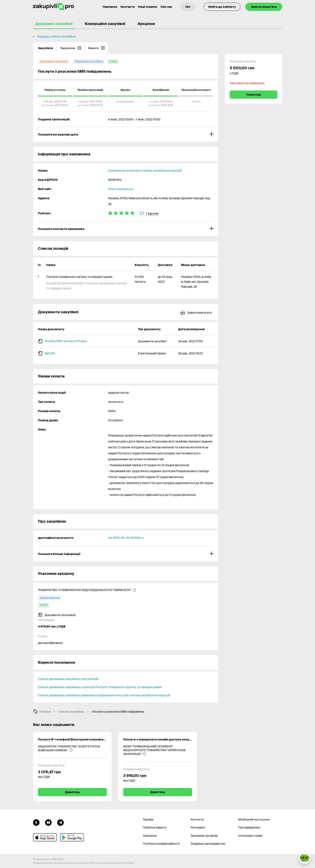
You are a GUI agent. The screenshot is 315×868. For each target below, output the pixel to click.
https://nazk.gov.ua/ (121, 189)
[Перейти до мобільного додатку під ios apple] (45, 837)
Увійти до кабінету (222, 7)
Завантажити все (196, 312)
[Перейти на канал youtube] (48, 822)
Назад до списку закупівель (56, 36)
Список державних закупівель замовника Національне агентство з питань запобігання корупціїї (104, 695)
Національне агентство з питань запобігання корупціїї (145, 171)
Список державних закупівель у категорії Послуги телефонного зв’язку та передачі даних (100, 687)
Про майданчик (249, 827)
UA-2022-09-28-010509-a (126, 538)
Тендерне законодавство (208, 844)
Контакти (128, 7)
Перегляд (254, 95)
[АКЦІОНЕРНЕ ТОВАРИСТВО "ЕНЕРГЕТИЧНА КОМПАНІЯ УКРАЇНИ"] (72, 748)
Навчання (150, 836)
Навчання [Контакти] (110, 7)
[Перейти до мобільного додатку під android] (72, 837)
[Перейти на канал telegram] (60, 822)
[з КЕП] (113, 62)
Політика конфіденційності (161, 844)
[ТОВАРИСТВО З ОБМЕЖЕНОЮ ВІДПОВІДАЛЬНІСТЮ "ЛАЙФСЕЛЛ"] (87, 590)
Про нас (166, 7)
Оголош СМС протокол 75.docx (66, 341)
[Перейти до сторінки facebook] (36, 822)
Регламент (198, 827)
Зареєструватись (264, 7)
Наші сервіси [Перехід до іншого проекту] (148, 7)
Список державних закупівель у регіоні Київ (68, 679)
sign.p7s (50, 353)
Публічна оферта (155, 827)
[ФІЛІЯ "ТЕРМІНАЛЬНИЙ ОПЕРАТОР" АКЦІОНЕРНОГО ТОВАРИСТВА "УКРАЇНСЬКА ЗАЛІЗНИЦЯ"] (158, 750)
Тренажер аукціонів (204, 836)
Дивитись (72, 792)
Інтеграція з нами (250, 836)
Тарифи (148, 819)
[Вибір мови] (188, 7)
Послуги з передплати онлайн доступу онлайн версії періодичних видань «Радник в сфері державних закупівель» (158, 739)
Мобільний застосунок (254, 819)
